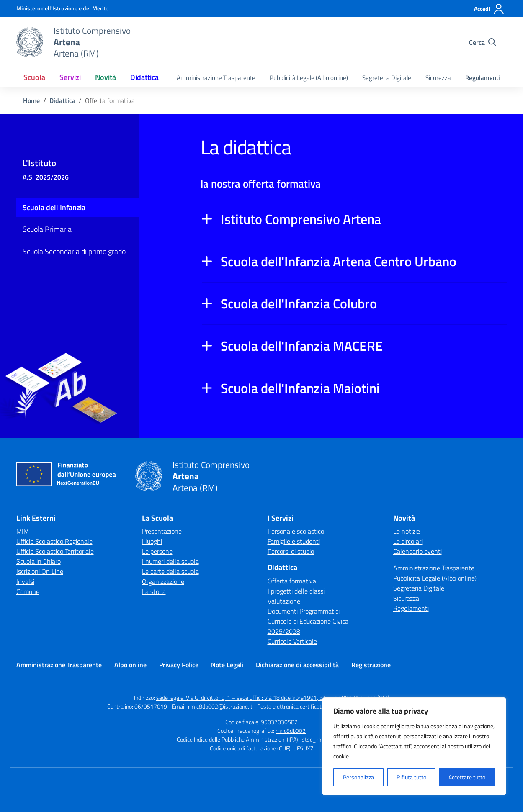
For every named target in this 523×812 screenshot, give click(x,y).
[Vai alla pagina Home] (31, 100)
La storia (154, 591)
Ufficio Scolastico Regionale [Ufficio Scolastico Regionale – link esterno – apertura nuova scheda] (54, 541)
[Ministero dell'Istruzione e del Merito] (62, 8)
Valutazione (284, 601)
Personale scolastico (296, 531)
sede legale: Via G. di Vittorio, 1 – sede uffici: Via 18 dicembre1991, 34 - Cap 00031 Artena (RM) (273, 698)
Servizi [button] (70, 77)
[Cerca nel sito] (483, 42)
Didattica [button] (144, 77)
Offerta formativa (292, 581)
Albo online (130, 665)
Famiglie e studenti (294, 541)
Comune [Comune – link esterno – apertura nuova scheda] (28, 591)
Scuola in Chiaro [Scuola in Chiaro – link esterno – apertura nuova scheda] (39, 561)
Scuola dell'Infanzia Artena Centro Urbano (339, 261)
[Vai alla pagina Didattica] (62, 100)
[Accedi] (489, 9)
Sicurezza (438, 78)
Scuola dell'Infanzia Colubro (299, 303)
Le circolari (408, 541)
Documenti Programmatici (304, 611)
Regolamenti (483, 78)
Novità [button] (106, 77)
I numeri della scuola (170, 561)
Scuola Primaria (47, 229)
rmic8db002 (291, 731)
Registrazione (371, 665)
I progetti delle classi (296, 591)
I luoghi (152, 541)
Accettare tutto (467, 777)
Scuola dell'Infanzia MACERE (302, 346)
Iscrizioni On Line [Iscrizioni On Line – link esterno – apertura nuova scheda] (40, 571)
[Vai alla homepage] (30, 42)
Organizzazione (163, 581)
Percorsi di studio (291, 551)
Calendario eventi (417, 551)
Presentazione (162, 531)
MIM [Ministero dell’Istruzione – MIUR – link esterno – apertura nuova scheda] (23, 531)
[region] (414, 746)
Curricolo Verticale (292, 641)
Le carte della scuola (170, 571)
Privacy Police (179, 665)
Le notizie (407, 531)
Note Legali (227, 665)
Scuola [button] (34, 77)
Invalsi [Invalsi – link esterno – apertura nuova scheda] (25, 581)
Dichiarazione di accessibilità (297, 665)
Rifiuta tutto (411, 777)
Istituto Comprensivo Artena (301, 219)
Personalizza (358, 777)
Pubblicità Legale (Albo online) (309, 78)
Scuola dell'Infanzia (54, 207)
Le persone (157, 551)
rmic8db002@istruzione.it (220, 706)
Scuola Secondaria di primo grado (74, 251)
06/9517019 (151, 706)
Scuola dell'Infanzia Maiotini (300, 388)
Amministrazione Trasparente (216, 78)
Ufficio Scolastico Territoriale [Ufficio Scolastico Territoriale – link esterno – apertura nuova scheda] (55, 551)
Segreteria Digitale (387, 78)
